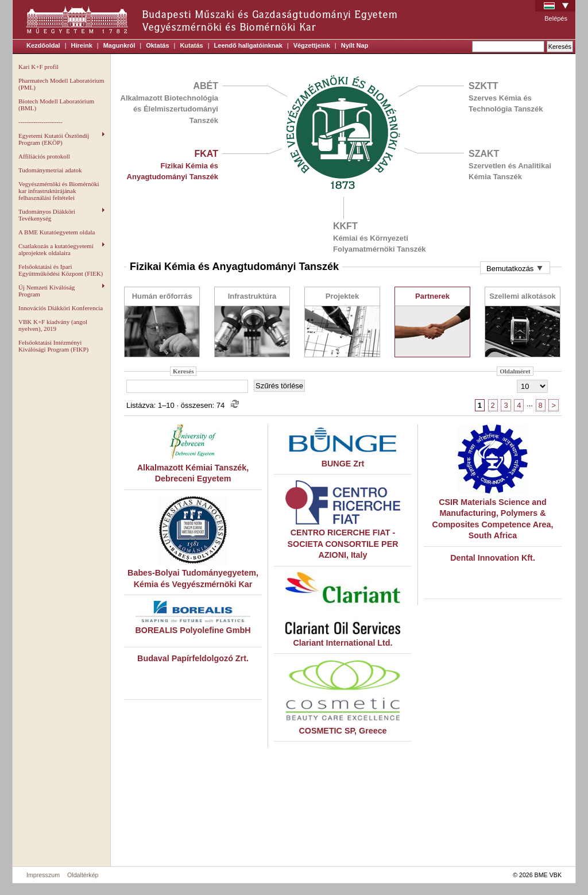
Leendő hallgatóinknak (248, 45)
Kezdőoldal (43, 45)
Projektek (343, 296)
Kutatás (191, 45)
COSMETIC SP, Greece (343, 731)
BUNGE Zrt (343, 464)
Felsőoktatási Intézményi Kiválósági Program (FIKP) (53, 346)
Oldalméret (515, 371)
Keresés (183, 371)
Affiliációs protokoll (44, 156)
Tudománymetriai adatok (50, 170)
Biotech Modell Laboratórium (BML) (56, 105)
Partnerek (432, 296)
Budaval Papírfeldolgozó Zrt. (193, 658)
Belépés (556, 18)
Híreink (82, 45)
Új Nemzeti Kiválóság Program (61, 291)
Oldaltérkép (83, 875)
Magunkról (119, 45)
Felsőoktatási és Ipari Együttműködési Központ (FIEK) (61, 270)
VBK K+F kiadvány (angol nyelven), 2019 (53, 325)
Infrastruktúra (252, 296)
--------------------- (40, 122)
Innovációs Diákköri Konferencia (61, 308)
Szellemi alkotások (523, 296)
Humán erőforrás (162, 296)
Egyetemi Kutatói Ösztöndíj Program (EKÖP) (61, 139)
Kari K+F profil (38, 67)
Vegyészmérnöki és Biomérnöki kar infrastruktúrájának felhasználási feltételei (59, 191)
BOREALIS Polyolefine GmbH (193, 630)
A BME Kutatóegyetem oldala (57, 232)
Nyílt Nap (355, 45)
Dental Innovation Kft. (493, 558)
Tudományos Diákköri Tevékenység (61, 215)
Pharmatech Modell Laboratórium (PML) (61, 84)
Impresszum (43, 875)
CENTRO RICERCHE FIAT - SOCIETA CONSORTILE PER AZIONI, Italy (343, 544)
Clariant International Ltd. (343, 643)
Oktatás (157, 45)
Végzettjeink (312, 45)
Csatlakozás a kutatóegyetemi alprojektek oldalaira (61, 249)
